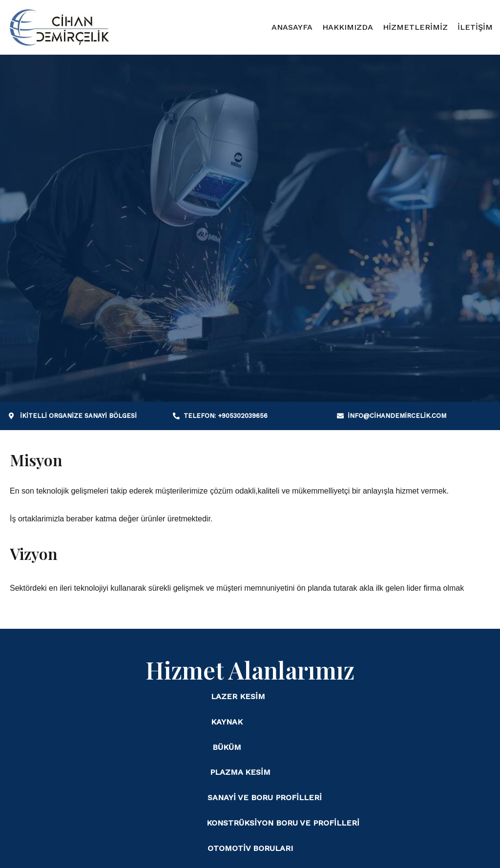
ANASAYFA (292, 27)
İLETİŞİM (475, 27)
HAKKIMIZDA (348, 27)
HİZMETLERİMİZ (415, 27)
